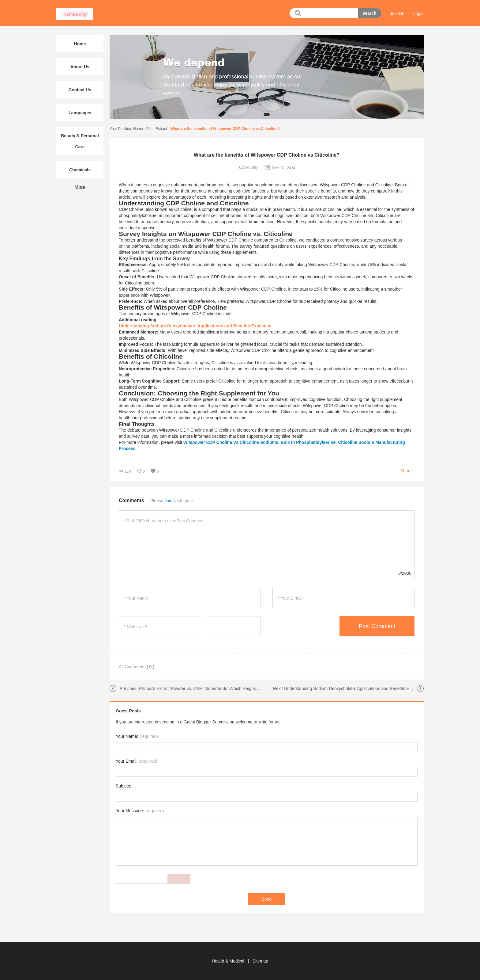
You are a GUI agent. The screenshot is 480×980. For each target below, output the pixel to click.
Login (418, 13)
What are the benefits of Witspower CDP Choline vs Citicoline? (225, 129)
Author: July (248, 167)
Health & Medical (229, 961)
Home (138, 129)
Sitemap (260, 961)
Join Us (397, 13)
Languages (80, 113)
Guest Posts (128, 711)
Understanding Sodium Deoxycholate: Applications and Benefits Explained (355, 688)
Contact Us (80, 90)
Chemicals (80, 170)
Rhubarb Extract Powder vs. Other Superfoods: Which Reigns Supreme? (208, 688)
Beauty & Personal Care (80, 141)
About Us (80, 67)
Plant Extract (157, 129)
